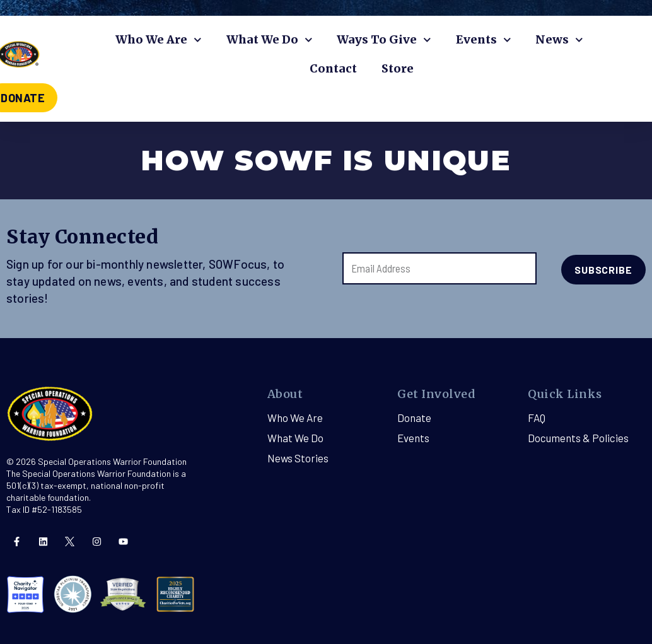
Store (398, 68)
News (559, 40)
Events (484, 40)
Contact (333, 68)
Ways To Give (384, 40)
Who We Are (159, 40)
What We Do (270, 40)
